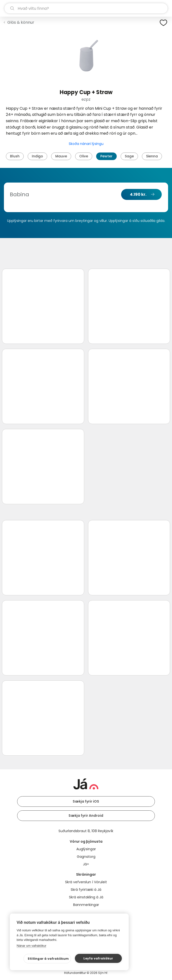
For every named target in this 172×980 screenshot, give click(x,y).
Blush (15, 156)
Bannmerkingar (86, 905)
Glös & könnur (21, 22)
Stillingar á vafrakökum (48, 959)
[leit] (86, 8)
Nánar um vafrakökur (31, 946)
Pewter (106, 156)
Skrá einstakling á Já (86, 897)
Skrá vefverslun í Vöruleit (86, 882)
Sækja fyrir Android (86, 816)
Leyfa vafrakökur (98, 958)
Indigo (37, 156)
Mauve (61, 156)
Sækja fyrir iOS (86, 801)
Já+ (86, 864)
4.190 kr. (138, 194)
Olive (84, 156)
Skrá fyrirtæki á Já (86, 890)
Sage (129, 156)
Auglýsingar (86, 849)
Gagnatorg (86, 857)
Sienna (152, 156)
